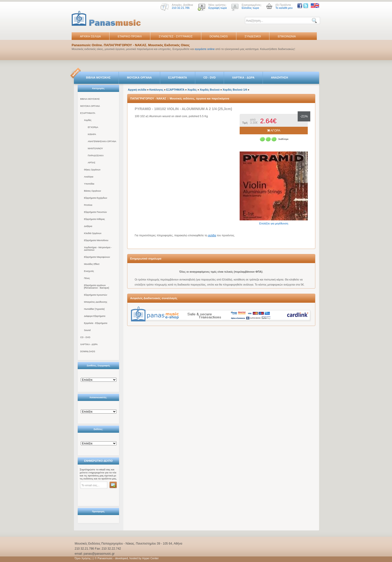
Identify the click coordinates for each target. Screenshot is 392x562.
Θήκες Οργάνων (92, 170)
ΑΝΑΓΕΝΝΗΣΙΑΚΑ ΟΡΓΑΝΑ (102, 141)
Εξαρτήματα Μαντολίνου (96, 240)
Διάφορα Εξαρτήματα (95, 316)
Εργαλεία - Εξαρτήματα (96, 323)
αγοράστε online (205, 49)
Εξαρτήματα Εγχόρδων (96, 198)
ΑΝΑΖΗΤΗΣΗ (279, 78)
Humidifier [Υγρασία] (94, 309)
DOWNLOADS (219, 36)
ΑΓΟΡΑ (274, 131)
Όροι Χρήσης (83, 558)
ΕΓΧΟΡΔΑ (93, 127)
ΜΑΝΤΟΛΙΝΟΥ (95, 148)
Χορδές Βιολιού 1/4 (235, 90)
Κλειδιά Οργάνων (93, 233)
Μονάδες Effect (92, 264)
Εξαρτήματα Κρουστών (96, 295)
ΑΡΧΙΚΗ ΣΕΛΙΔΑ (90, 36)
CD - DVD (209, 78)
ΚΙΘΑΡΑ (92, 134)
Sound (87, 330)
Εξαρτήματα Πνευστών (95, 212)
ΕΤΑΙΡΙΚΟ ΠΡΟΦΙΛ (130, 36)
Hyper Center (150, 558)
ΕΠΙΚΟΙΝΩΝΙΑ (287, 36)
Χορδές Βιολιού (210, 90)
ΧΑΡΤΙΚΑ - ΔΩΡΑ (243, 78)
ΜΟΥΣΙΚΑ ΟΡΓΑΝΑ (139, 78)
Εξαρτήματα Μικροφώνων (97, 257)
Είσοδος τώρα (250, 8)
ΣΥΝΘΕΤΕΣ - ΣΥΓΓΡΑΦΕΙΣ (176, 36)
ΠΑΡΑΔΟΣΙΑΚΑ (96, 156)
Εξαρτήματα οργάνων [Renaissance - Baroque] (96, 287)
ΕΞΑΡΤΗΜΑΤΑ (178, 78)
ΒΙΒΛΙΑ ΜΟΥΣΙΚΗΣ (98, 78)
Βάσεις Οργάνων (92, 191)
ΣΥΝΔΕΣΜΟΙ (253, 36)
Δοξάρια (88, 226)
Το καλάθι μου (284, 8)
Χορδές (88, 120)
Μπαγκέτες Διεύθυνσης (96, 302)
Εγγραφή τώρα (218, 8)
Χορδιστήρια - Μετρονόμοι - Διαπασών (98, 249)
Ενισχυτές (89, 271)
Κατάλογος (156, 90)
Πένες (87, 278)
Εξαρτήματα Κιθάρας (94, 219)
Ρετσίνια (88, 205)
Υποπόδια (89, 184)
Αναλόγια (89, 177)
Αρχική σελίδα (137, 90)
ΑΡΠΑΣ (92, 163)
